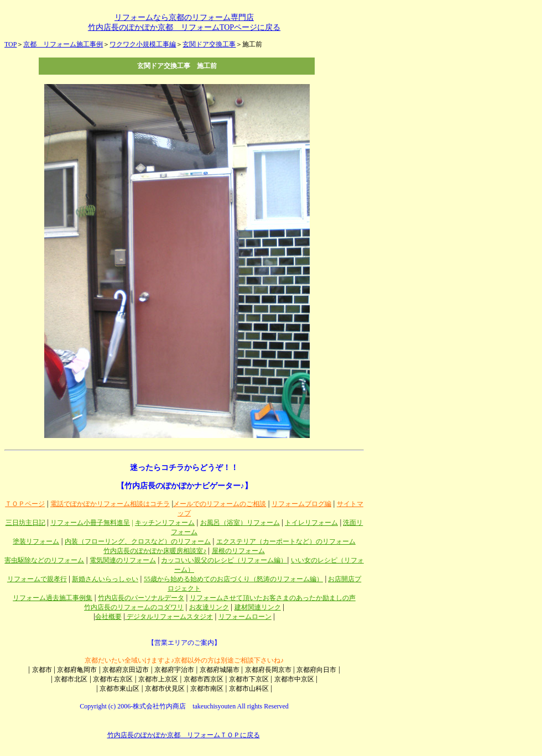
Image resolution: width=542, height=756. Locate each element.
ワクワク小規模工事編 (143, 44)
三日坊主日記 (25, 523)
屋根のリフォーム (238, 551)
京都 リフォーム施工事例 (63, 44)
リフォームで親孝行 (37, 579)
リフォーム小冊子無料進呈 (90, 523)
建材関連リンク (258, 607)
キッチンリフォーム (165, 523)
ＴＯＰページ (25, 504)
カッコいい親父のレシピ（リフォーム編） (224, 560)
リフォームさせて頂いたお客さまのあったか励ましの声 (273, 598)
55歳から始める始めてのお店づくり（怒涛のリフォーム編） (233, 579)
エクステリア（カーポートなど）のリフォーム (286, 541)
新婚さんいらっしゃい (105, 579)
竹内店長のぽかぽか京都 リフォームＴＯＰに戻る (184, 735)
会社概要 (108, 617)
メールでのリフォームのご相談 (220, 504)
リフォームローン (245, 617)
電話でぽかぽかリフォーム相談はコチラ (110, 504)
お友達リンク (209, 607)
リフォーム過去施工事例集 (53, 598)
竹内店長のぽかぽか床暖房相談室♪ (155, 551)
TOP (11, 44)
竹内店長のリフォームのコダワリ (134, 607)
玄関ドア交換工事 (209, 44)
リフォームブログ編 (301, 504)
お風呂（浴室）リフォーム (240, 523)
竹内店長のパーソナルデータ (141, 598)
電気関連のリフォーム (123, 560)
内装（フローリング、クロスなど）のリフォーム (138, 541)
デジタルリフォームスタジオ (169, 617)
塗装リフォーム (36, 541)
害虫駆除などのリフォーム (44, 560)
